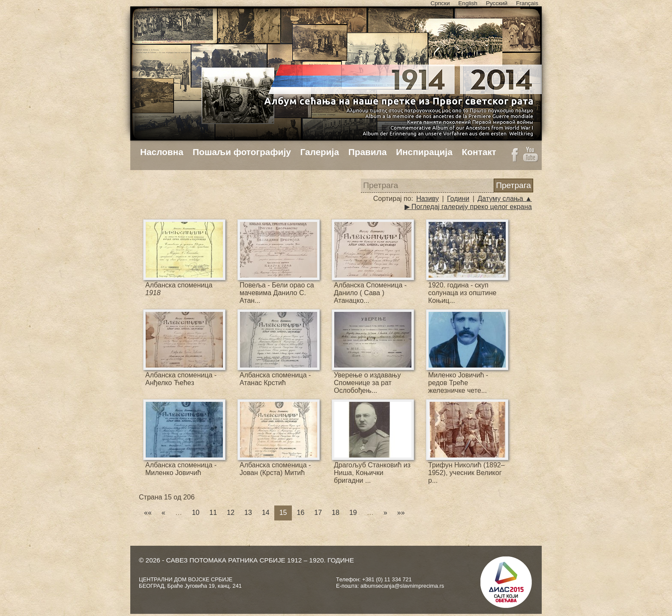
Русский (497, 3)
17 (318, 513)
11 (213, 513)
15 (283, 513)
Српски (440, 3)
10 (196, 513)
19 (353, 513)
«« (148, 513)
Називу (427, 199)
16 (300, 513)
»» (401, 513)
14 (266, 513)
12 (231, 513)
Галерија (320, 152)
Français (527, 3)
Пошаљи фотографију (242, 152)
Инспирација (424, 152)
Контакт (479, 152)
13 (248, 513)
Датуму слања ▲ (505, 199)
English (468, 3)
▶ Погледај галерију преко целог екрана (468, 207)
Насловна (162, 152)
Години (458, 199)
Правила (368, 152)
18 (336, 513)
